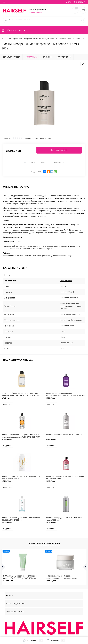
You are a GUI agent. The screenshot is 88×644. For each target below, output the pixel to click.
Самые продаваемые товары (44, 543)
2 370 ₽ (66, 399)
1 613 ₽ (66, 482)
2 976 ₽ (22, 482)
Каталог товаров (13, 30)
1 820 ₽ (66, 524)
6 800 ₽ (22, 524)
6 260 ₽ (51, 581)
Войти (69, 2)
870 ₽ (22, 399)
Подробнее (7, 404)
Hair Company (66, 281)
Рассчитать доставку (34, 163)
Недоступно (57, 163)
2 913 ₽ (22, 441)
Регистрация (80, 2)
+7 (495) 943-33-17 (39, 9)
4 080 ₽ (66, 441)
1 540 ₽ (8, 581)
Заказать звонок (36, 12)
